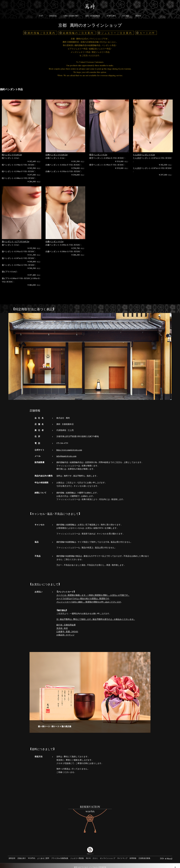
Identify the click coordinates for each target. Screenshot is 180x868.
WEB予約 (32, 855)
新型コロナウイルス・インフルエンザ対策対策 (90, 864)
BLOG (88, 855)
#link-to (90, 815)
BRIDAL (53, 13)
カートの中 (147, 29)
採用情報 (133, 855)
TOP (40, 13)
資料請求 (12, 855)
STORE (126, 13)
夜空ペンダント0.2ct (98, 151)
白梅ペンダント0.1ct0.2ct (57, 151)
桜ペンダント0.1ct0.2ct (12, 151)
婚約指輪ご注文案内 (41, 29)
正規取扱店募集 (144, 855)
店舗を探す (22, 855)
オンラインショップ (108, 855)
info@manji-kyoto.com (66, 453)
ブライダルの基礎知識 (60, 855)
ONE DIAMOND (71, 13)
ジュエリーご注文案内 (117, 29)
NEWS (139, 13)
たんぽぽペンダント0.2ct (144, 151)
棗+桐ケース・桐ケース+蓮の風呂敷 (55, 723)
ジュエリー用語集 (77, 855)
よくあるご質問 (43, 855)
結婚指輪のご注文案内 (78, 29)
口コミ (95, 855)
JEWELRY (112, 13)
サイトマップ (122, 855)
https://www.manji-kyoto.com (69, 446)
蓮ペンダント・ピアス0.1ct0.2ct (16, 238)
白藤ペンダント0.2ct (54, 238)
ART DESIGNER (93, 13)
